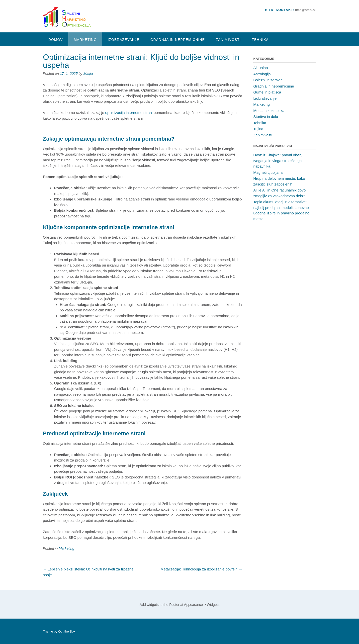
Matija (88, 74)
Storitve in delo (266, 117)
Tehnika (260, 40)
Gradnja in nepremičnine (178, 40)
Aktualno (261, 68)
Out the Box (67, 631)
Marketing (85, 40)
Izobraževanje (124, 40)
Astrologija (262, 74)
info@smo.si (306, 10)
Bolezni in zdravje (268, 80)
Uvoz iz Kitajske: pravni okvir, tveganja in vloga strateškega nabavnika (277, 161)
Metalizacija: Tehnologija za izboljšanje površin (201, 569)
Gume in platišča (267, 92)
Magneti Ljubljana (268, 172)
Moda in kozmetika (269, 111)
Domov (56, 40)
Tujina (258, 129)
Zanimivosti (228, 40)
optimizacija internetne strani (129, 113)
